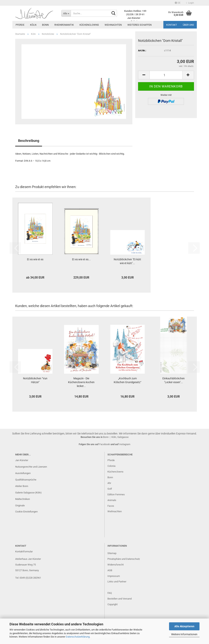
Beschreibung (29, 141)
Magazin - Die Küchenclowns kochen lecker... (81, 382)
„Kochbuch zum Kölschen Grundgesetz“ (128, 380)
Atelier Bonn (22, 486)
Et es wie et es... (81, 259)
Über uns (188, 25)
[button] (178, 3)
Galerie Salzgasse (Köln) (28, 493)
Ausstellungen (23, 473)
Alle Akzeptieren (184, 626)
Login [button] (190, 3)
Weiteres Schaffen (139, 25)
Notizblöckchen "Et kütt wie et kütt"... (127, 261)
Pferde (20, 25)
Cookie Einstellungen (26, 512)
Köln (33, 25)
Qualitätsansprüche (26, 480)
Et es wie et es (35, 259)
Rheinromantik (64, 25)
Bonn (45, 25)
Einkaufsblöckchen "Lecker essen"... (174, 380)
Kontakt (172, 25)
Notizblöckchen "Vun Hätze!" (35, 380)
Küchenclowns (89, 25)
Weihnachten (113, 25)
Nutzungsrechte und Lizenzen (31, 467)
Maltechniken (23, 499)
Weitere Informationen (184, 634)
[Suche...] (66, 13)
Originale (20, 505)
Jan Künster (22, 460)
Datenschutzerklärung (78, 637)
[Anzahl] (166, 75)
